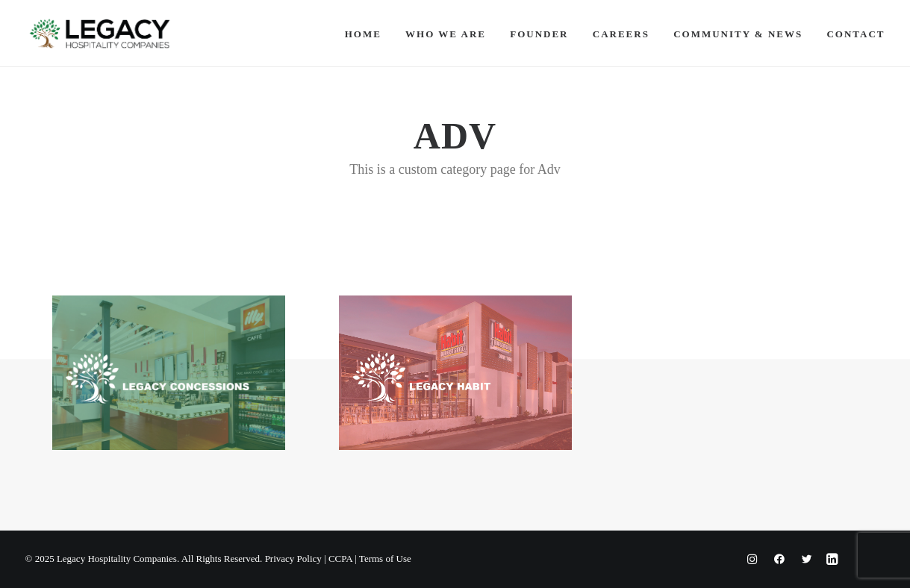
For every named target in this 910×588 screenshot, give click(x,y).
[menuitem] (368, 34)
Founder (539, 34)
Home (363, 34)
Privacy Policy (293, 559)
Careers (621, 34)
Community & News (738, 34)
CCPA (340, 559)
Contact (856, 34)
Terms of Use (385, 559)
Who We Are (446, 34)
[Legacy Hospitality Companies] (100, 34)
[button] (169, 373)
